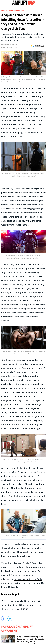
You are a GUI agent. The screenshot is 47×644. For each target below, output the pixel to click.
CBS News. (19, 136)
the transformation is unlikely (28, 579)
